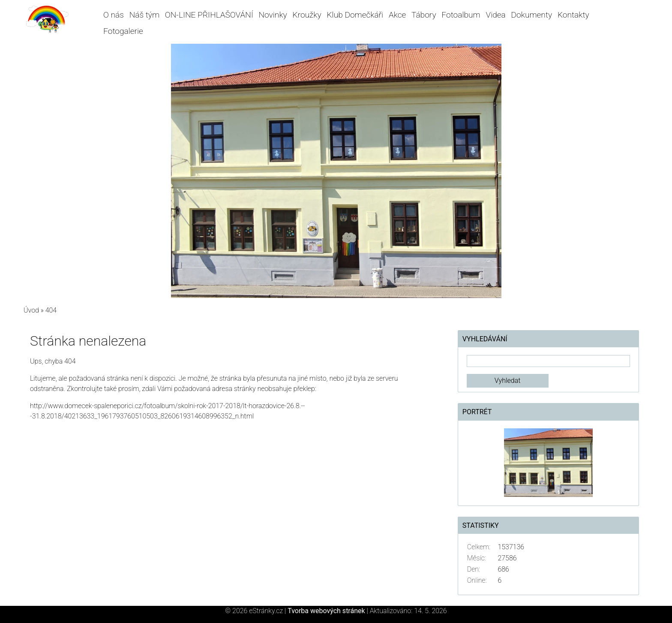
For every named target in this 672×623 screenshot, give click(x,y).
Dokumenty (532, 15)
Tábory (424, 15)
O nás (114, 15)
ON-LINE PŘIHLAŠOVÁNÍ (209, 15)
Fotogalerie (123, 31)
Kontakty (573, 15)
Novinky (273, 15)
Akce (397, 15)
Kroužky (307, 15)
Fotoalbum (461, 15)
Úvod (31, 310)
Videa (496, 15)
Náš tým (144, 15)
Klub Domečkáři (355, 15)
